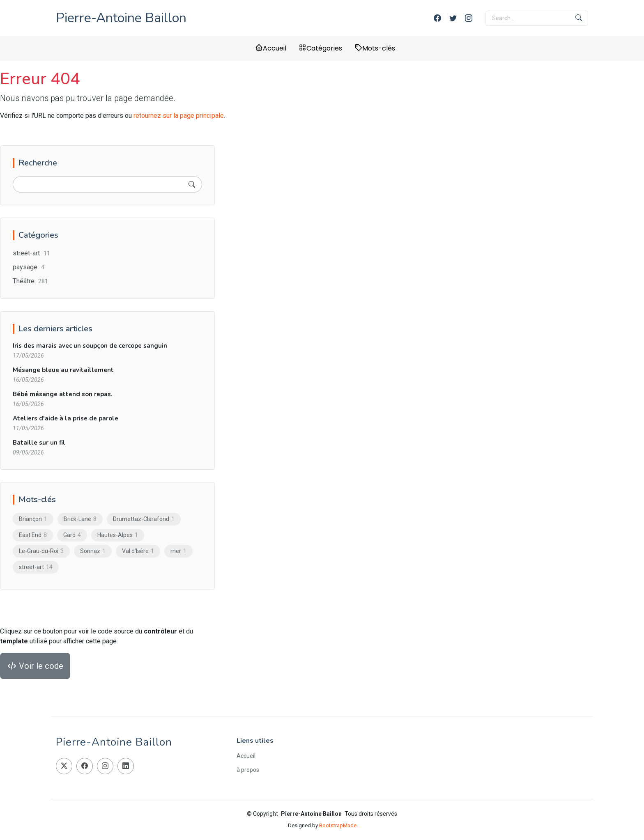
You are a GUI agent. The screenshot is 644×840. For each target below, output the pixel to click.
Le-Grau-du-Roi (41, 551)
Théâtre (30, 281)
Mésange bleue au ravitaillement (63, 370)
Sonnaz (93, 551)
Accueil (271, 48)
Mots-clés (375, 48)
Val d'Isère (138, 551)
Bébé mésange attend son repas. (63, 394)
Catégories (320, 48)
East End (33, 535)
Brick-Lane (80, 519)
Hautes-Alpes (118, 535)
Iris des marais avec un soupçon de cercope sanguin (90, 346)
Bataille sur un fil (39, 443)
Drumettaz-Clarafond (144, 519)
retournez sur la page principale (179, 116)
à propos (248, 770)
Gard (72, 535)
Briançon (33, 519)
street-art (31, 253)
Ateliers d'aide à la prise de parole (66, 418)
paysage (29, 267)
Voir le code (35, 666)
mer (178, 551)
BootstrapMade (338, 825)
